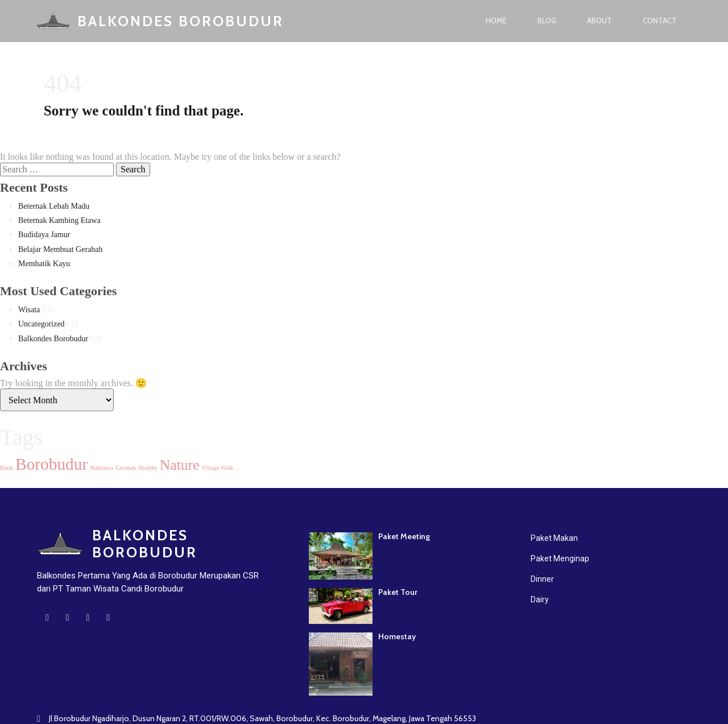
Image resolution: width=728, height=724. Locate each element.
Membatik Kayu (44, 265)
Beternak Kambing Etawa (59, 222)
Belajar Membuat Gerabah (61, 251)
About (599, 21)
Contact (660, 21)
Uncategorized (42, 325)
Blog (547, 21)
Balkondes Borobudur (53, 340)
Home (496, 21)
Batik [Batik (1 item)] (7, 469)
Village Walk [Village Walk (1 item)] (218, 469)
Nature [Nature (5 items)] (180, 466)
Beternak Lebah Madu (54, 207)
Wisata (29, 311)
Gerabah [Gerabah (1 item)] (126, 469)
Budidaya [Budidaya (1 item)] (102, 469)
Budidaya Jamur (44, 236)
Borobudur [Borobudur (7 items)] (51, 465)
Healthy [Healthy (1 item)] (148, 469)
